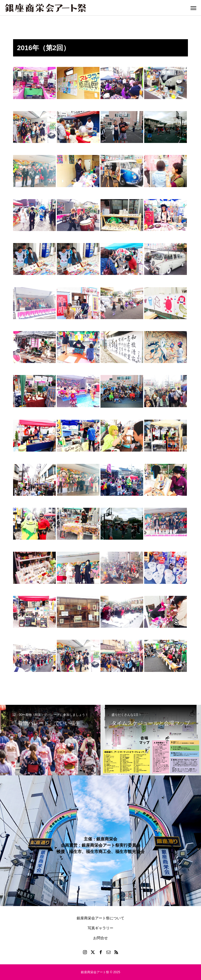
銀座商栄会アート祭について (100, 918)
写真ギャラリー (100, 928)
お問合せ (100, 938)
